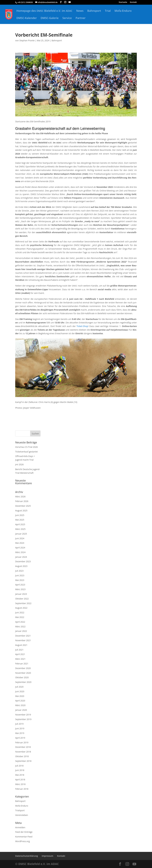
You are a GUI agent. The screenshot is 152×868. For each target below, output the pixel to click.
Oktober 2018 (22, 756)
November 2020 (23, 673)
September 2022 (23, 603)
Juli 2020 (19, 687)
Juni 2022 (20, 612)
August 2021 (21, 645)
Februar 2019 (22, 742)
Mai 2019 (20, 733)
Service (67, 18)
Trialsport (20, 810)
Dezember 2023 (23, 561)
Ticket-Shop (82, 326)
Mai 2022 (20, 617)
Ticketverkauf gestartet (26, 452)
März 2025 (20, 529)
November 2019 (23, 715)
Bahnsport (94, 11)
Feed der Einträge (24, 832)
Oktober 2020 (22, 677)
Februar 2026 (22, 501)
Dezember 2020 (23, 668)
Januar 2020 (21, 710)
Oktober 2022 (22, 599)
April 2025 (20, 524)
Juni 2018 (20, 770)
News (80, 11)
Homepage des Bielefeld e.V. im (44, 11)
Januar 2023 (21, 594)
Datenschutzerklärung (27, 856)
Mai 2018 (20, 775)
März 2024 (20, 552)
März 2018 (20, 784)
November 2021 (23, 640)
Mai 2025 (20, 520)
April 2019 (20, 738)
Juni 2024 (20, 538)
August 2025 (21, 511)
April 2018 (20, 780)
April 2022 (20, 622)
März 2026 (20, 497)
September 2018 (23, 761)
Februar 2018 (22, 789)
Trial (108, 11)
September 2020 (23, 682)
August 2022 (21, 608)
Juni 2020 (20, 691)
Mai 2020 (20, 696)
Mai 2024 (20, 543)
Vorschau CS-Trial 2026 (26, 447)
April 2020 (20, 701)
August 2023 (21, 566)
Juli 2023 (19, 571)
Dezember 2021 (23, 636)
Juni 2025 (20, 515)
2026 (19, 464)
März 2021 (20, 659)
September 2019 (23, 719)
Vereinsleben (22, 815)
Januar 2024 (21, 557)
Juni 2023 (20, 575)
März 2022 (20, 626)
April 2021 (20, 654)
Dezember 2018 (23, 747)
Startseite (123, 2)
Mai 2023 (20, 580)
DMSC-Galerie (50, 18)
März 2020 (20, 705)
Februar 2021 (22, 664)
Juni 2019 (20, 728)
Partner (81, 18)
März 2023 (20, 589)
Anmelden (20, 827)
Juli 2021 (19, 650)
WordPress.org (22, 841)
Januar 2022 (21, 631)
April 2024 (20, 548)
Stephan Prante (27, 40)
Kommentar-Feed (24, 837)
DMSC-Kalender (27, 18)
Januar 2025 (21, 534)
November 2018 (23, 752)
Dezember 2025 (23, 506)
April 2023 (20, 585)
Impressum (47, 856)
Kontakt (133, 2)
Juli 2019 (19, 724)
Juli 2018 (19, 766)
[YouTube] (70, 2)
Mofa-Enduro (123, 11)
